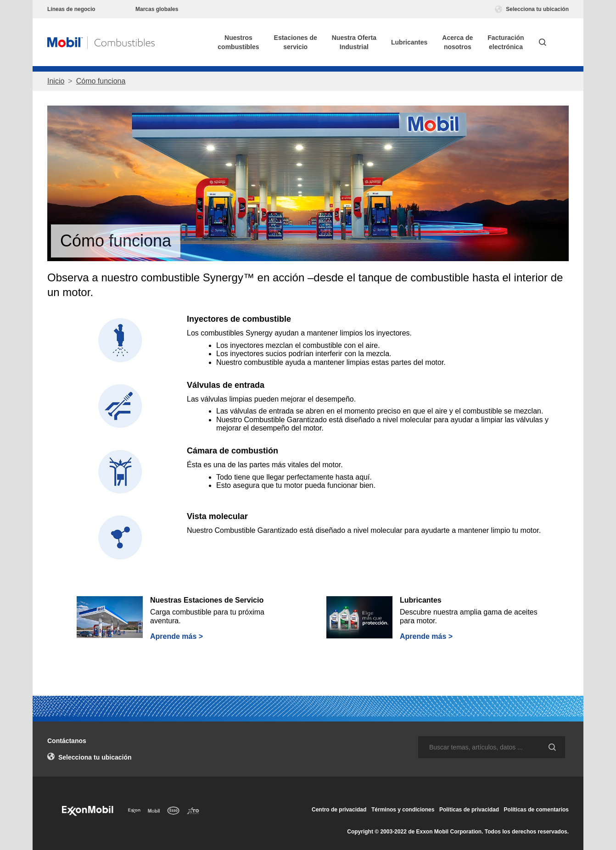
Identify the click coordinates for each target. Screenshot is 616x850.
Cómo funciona (101, 81)
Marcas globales (157, 9)
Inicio (56, 81)
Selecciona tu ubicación (532, 9)
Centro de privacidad (339, 810)
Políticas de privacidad (469, 810)
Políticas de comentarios (536, 810)
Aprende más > (176, 636)
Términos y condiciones (403, 810)
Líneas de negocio (71, 9)
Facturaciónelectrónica (506, 42)
